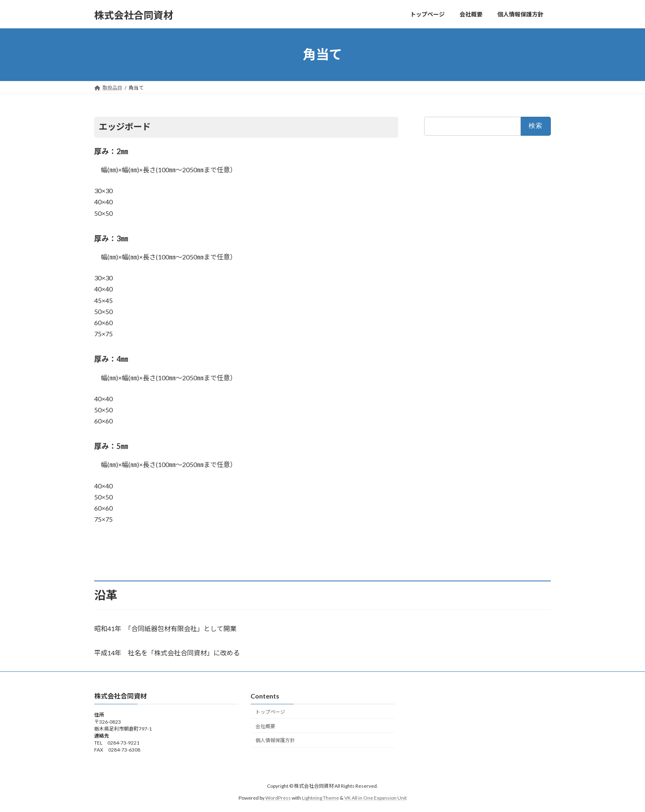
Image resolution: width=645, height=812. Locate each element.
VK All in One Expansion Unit (376, 798)
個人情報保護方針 (275, 740)
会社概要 (265, 726)
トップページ (270, 712)
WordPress (278, 798)
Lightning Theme (320, 798)
